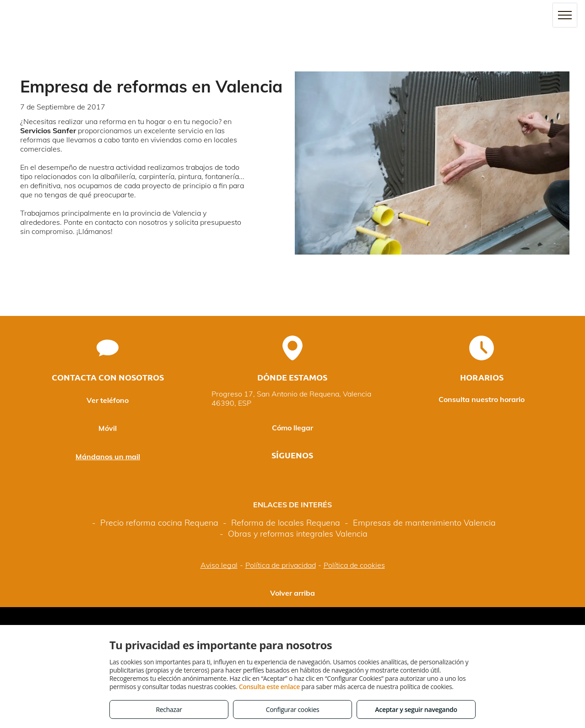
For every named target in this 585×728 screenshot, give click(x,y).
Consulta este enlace (269, 687)
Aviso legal (219, 565)
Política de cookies (354, 565)
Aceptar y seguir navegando (416, 709)
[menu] (565, 15)
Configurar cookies (293, 709)
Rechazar (169, 709)
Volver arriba (292, 593)
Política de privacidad (281, 565)
